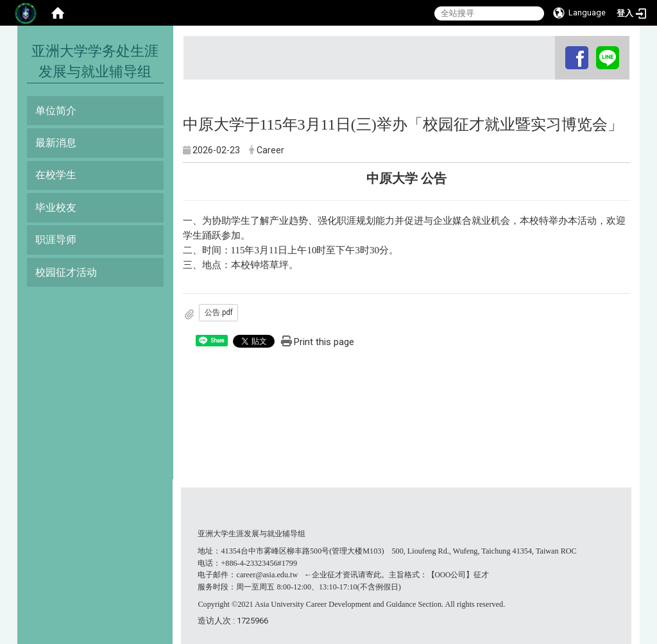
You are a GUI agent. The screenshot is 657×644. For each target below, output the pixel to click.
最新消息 (56, 143)
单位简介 (56, 111)
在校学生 (56, 175)
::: (557, 48)
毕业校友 (56, 208)
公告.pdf (219, 312)
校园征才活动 (66, 272)
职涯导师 (56, 240)
